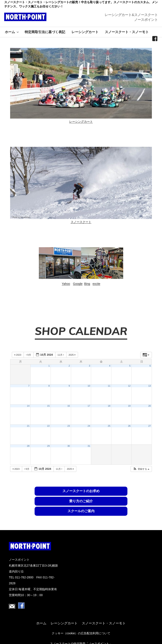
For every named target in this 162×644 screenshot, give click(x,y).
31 (89, 446)
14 (28, 406)
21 (28, 426)
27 (150, 426)
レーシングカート (85, 32)
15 (49, 406)
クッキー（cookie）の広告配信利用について (81, 617)
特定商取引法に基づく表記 (45, 32)
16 (69, 406)
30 (69, 446)
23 (69, 426)
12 (129, 386)
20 (150, 406)
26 (129, 426)
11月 (61, 355)
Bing (87, 284)
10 (89, 386)
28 (28, 446)
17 (89, 406)
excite (97, 284)
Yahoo (66, 284)
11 (109, 386)
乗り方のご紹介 (81, 496)
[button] (141, 469)
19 (129, 406)
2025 (72, 355)
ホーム (12, 32)
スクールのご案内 (127, 496)
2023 (18, 355)
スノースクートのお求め (35, 493)
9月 (29, 355)
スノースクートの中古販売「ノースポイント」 (81, 628)
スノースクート (81, 222)
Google (78, 284)
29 (49, 446)
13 (150, 386)
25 (109, 426)
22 (49, 426)
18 (109, 406)
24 (89, 426)
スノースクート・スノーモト (127, 32)
